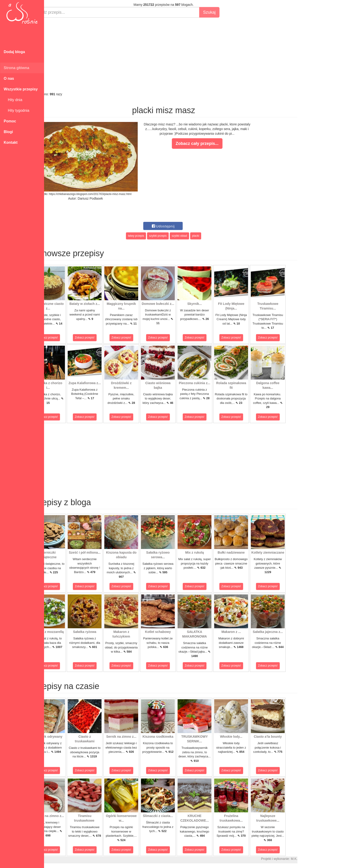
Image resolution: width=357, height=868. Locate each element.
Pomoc (10, 121)
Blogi (8, 132)
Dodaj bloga (14, 52)
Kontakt (11, 142)
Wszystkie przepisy (21, 89)
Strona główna (16, 68)
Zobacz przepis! (65, 338)
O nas (9, 78)
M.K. (311, 859)
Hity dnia (13, 100)
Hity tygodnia (16, 110)
